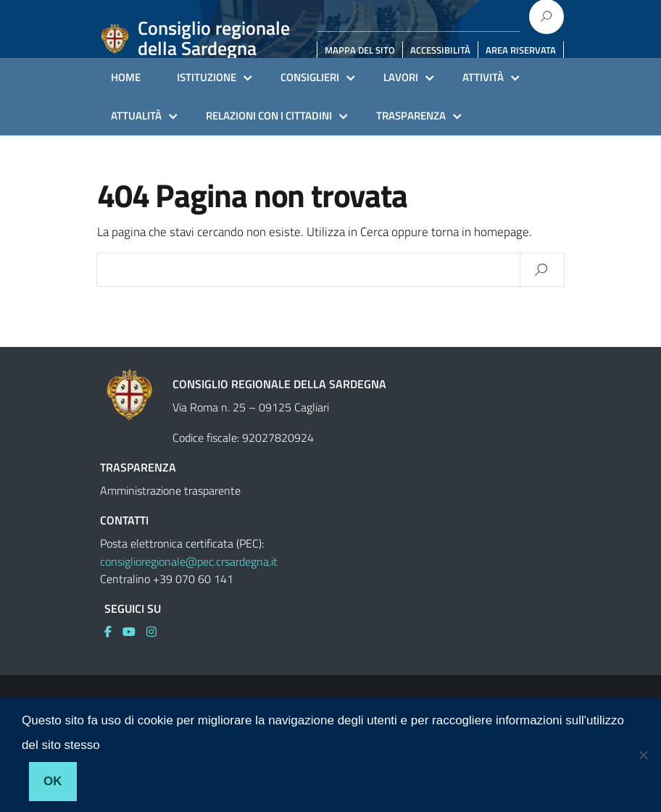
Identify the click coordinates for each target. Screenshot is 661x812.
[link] (113, 632)
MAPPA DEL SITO (360, 50)
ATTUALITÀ (136, 116)
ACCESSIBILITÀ (440, 50)
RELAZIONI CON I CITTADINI (269, 116)
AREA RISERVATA (521, 50)
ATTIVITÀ (483, 77)
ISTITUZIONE (207, 77)
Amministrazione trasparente (170, 490)
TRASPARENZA (411, 116)
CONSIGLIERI (310, 77)
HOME (126, 77)
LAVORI (401, 77)
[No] (643, 755)
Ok (53, 781)
